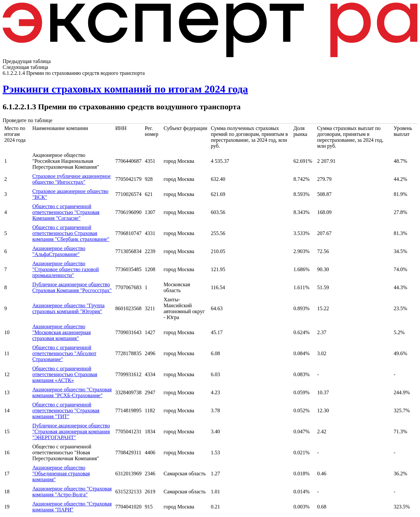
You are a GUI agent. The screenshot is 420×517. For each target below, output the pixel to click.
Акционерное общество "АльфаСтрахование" (59, 251)
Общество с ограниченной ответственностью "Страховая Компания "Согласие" (66, 212)
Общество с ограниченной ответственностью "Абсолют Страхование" (64, 353)
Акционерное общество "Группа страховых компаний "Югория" (68, 308)
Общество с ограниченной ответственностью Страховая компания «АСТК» (65, 374)
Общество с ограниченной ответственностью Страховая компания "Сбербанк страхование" (71, 233)
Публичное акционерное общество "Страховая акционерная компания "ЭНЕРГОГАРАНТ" (71, 431)
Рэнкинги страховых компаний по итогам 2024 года (125, 89)
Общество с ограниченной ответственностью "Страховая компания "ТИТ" (66, 410)
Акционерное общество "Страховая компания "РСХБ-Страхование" (72, 392)
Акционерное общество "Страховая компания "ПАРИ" (72, 507)
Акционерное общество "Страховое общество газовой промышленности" (65, 269)
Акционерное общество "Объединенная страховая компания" (61, 474)
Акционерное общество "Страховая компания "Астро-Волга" (72, 492)
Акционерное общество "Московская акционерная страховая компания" (61, 332)
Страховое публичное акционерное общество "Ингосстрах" (71, 179)
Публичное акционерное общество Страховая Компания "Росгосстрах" (72, 287)
